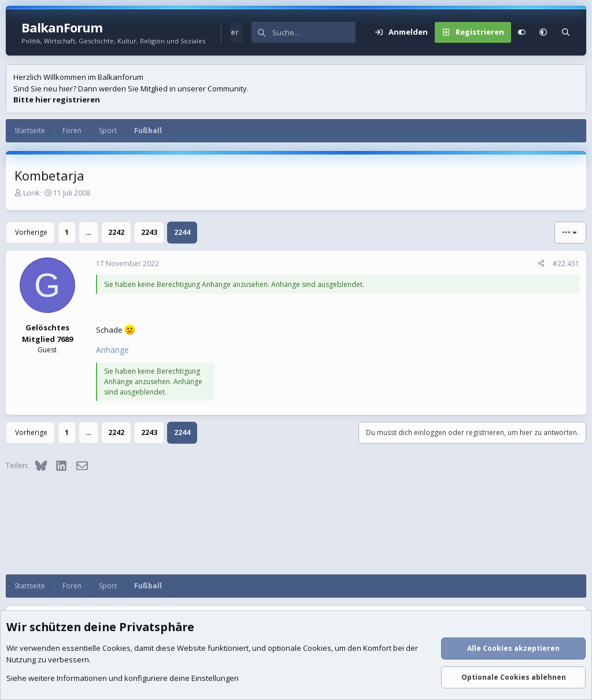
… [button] (88, 232)
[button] (543, 32)
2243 (149, 232)
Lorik (31, 193)
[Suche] (314, 32)
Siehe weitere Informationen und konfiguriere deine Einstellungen (123, 679)
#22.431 (566, 264)
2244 (182, 232)
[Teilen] (541, 264)
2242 (116, 232)
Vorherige (31, 232)
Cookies (116, 649)
